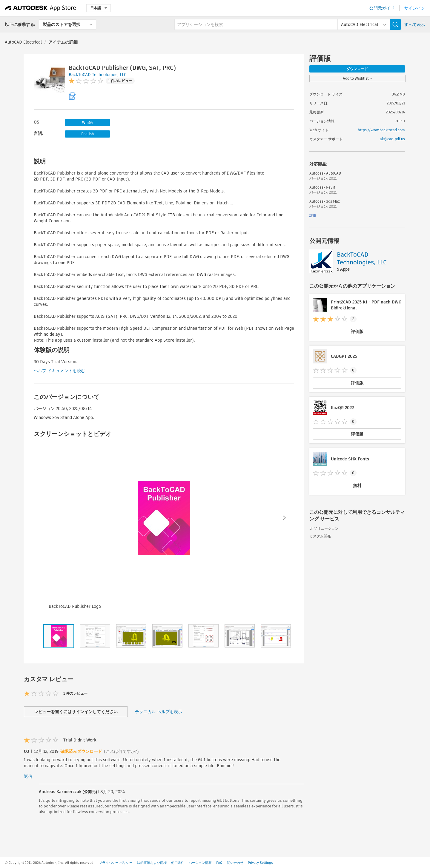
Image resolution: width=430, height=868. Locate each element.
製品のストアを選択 (62, 24)
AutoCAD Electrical (23, 42)
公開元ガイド (382, 8)
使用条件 (178, 863)
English (87, 134)
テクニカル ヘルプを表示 (159, 712)
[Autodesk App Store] (41, 8)
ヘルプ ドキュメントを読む (59, 371)
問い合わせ (235, 863)
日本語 (99, 8)
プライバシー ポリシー (116, 863)
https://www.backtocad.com (381, 130)
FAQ (219, 863)
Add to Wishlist (358, 78)
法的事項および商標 (152, 863)
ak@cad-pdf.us (392, 139)
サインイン (415, 8)
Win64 (87, 122)
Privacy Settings (260, 863)
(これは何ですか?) (121, 751)
